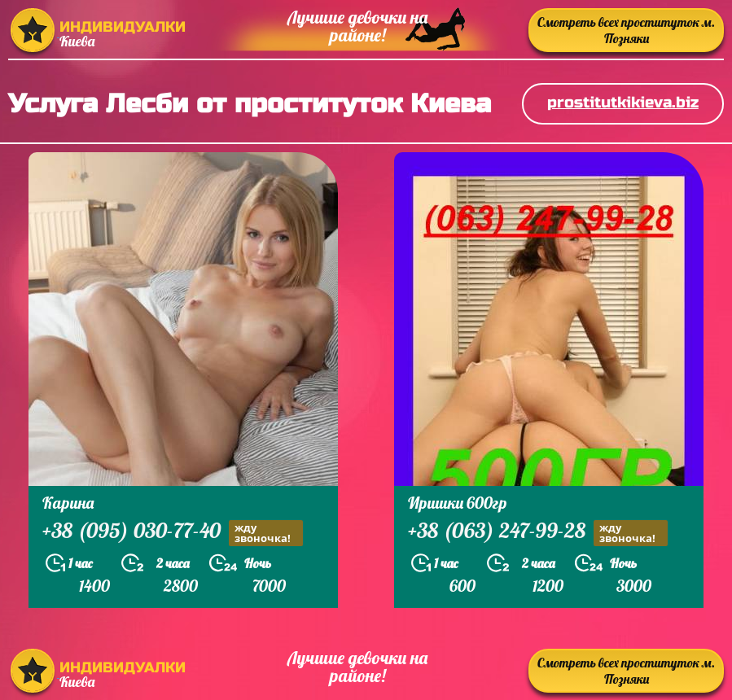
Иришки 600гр (458, 503)
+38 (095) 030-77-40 (173, 533)
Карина (68, 503)
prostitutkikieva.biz (623, 102)
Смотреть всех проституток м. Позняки (626, 30)
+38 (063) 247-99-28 (538, 533)
